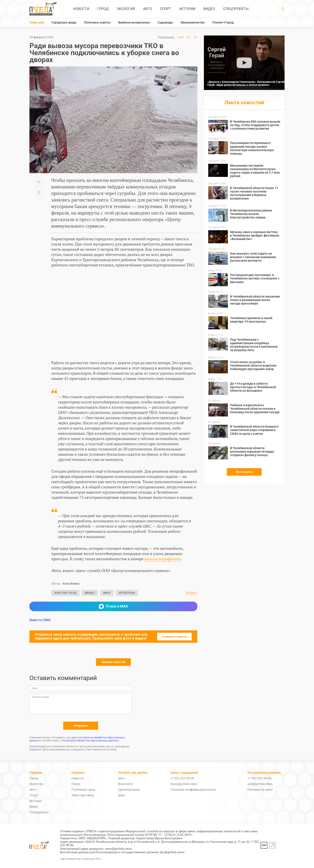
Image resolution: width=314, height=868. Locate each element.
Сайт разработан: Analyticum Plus (80, 859)
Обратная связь (83, 795)
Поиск (76, 784)
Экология (126, 9)
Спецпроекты (236, 9)
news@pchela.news (184, 784)
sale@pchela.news (260, 784)
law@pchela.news (172, 852)
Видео (209, 9)
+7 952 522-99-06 (182, 778)
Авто (148, 9)
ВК (189, 37)
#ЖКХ (107, 593)
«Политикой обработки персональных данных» (90, 741)
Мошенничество (193, 22)
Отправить (81, 726)
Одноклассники (129, 790)
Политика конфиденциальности (193, 790)
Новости (81, 9)
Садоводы (165, 22)
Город (103, 9)
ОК (195, 37)
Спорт (166, 9)
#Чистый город (65, 593)
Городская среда (64, 22)
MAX (181, 37)
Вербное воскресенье (134, 22)
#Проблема (127, 593)
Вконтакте (125, 784)
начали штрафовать (163, 559)
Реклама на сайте (260, 790)
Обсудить (191, 593)
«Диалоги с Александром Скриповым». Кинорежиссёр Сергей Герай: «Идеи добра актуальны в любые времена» (246, 83)
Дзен (121, 795)
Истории (187, 9)
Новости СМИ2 (40, 620)
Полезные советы (97, 22)
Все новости (244, 472)
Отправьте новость (174, 637)
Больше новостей (113, 662)
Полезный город (83, 790)
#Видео (90, 593)
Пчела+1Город (223, 22)
